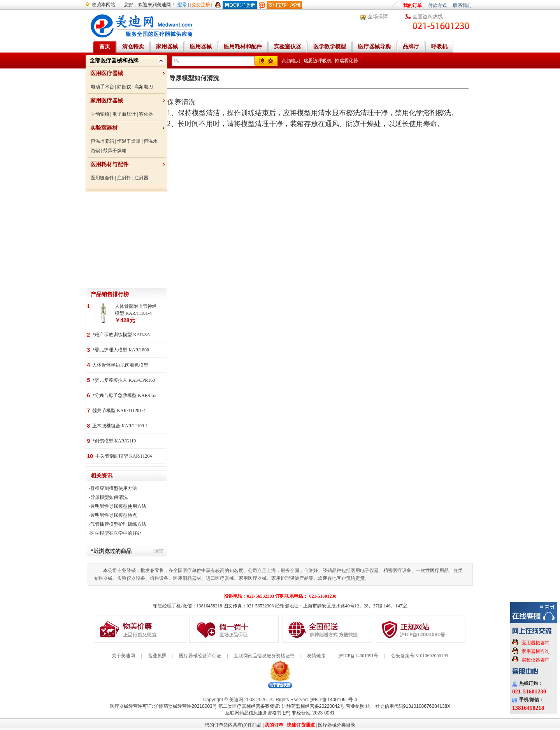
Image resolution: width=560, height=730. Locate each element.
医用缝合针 (102, 178)
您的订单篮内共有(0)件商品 (233, 725)
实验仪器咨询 (535, 660)
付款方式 (437, 5)
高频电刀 (144, 87)
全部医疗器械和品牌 (114, 61)
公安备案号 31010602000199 (420, 656)
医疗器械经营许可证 (200, 656)
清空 (159, 551)
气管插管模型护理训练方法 (118, 524)
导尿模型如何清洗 (109, 497)
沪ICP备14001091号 (358, 656)
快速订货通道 (301, 725)
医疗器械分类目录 (337, 725)
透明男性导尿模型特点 (114, 515)
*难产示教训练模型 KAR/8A (121, 335)
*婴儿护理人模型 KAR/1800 (121, 350)
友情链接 (316, 656)
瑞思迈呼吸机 (318, 61)
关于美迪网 (123, 656)
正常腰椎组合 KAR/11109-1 (120, 426)
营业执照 (157, 656)
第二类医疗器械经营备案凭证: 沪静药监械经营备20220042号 (281, 706)
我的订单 (413, 5)
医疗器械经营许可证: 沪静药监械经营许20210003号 (163, 706)
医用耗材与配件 (109, 164)
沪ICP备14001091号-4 (334, 700)
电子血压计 (124, 114)
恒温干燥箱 (129, 141)
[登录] (183, 5)
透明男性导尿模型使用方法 (118, 506)
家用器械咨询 (535, 651)
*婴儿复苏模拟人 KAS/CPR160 (124, 380)
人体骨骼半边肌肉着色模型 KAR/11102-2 (120, 366)
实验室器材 (104, 128)
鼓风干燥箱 (115, 151)
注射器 (141, 178)
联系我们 (462, 5)
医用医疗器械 (107, 73)
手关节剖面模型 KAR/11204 (124, 456)
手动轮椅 (100, 114)
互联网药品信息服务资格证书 (264, 656)
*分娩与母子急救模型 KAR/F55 (124, 395)
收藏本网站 (104, 5)
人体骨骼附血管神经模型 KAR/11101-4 (136, 310)
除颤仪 (124, 87)
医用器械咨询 (535, 643)
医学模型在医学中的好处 (116, 533)
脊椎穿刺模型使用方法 (114, 488)
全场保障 (378, 17)
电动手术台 (102, 87)
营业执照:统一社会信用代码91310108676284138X (398, 706)
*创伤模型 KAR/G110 (114, 441)
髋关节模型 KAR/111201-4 (119, 411)
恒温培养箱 (102, 141)
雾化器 (146, 114)
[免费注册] (201, 5)
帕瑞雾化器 (346, 61)
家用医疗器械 (107, 101)
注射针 (124, 178)
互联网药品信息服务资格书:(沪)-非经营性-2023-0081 (280, 713)
